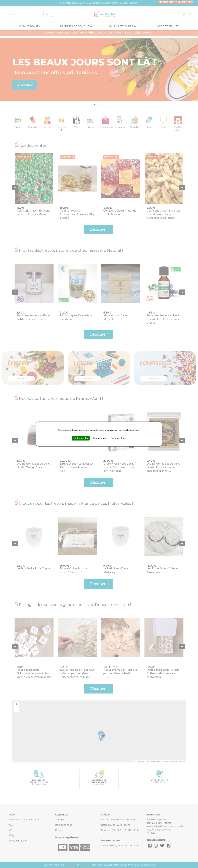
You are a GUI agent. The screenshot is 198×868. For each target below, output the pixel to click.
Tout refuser (99, 438)
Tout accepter (81, 438)
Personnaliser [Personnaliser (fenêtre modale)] (118, 438)
